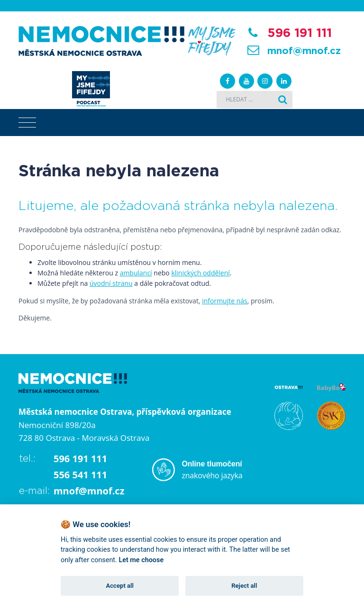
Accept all (120, 586)
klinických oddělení (200, 273)
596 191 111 (300, 33)
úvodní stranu (111, 283)
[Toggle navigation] (27, 123)
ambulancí (136, 273)
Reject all (244, 586)
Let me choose (141, 560)
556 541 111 (80, 475)
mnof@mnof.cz (304, 51)
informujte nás (225, 301)
